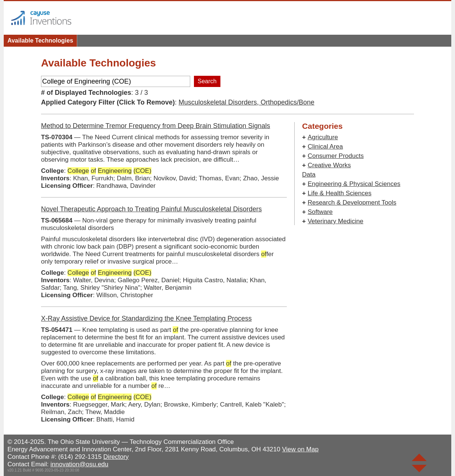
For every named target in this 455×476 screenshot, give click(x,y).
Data (309, 175)
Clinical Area (325, 147)
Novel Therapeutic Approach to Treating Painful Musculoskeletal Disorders (151, 209)
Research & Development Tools (352, 203)
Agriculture (323, 137)
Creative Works (329, 165)
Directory (116, 457)
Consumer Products (336, 156)
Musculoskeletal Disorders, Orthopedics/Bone (247, 102)
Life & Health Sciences (340, 193)
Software (320, 212)
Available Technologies (40, 41)
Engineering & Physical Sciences (354, 184)
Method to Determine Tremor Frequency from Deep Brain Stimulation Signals (156, 126)
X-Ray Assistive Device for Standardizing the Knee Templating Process (146, 318)
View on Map (300, 449)
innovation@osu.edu (79, 464)
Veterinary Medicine (335, 221)
